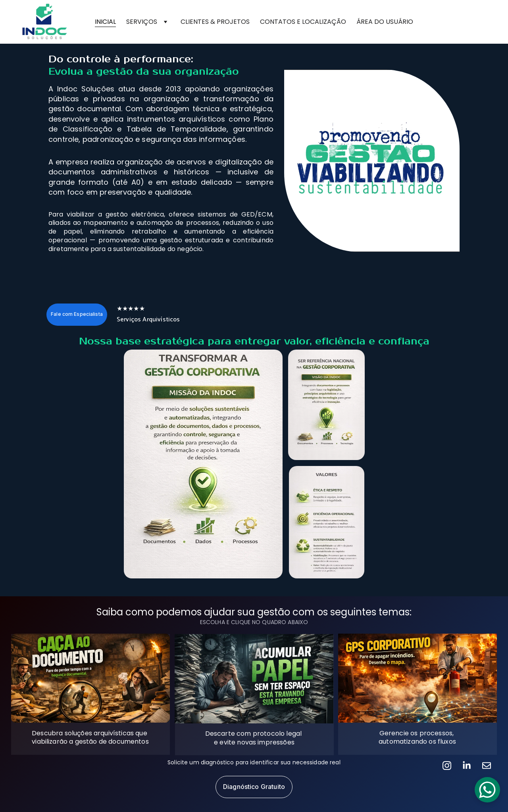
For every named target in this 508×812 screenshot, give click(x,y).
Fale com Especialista (77, 314)
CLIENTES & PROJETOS (215, 22)
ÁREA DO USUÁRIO (385, 22)
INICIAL (105, 22)
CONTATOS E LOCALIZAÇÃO (303, 22)
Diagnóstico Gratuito (254, 787)
